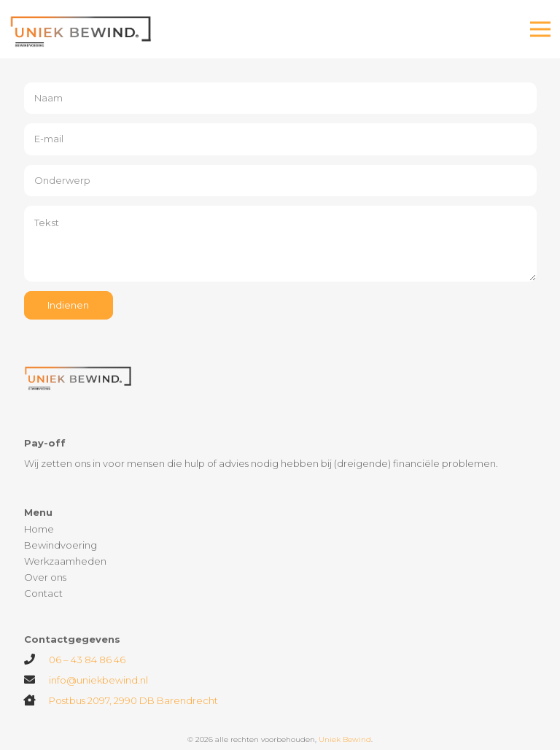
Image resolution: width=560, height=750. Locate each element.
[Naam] (280, 98)
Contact (43, 593)
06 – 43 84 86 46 (87, 660)
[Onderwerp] (280, 181)
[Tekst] (280, 244)
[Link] (82, 29)
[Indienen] (69, 305)
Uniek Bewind (345, 739)
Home (39, 529)
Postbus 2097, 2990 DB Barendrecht (133, 700)
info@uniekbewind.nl (98, 680)
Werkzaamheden (65, 561)
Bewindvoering (61, 545)
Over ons (45, 577)
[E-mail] (280, 139)
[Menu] (541, 29)
